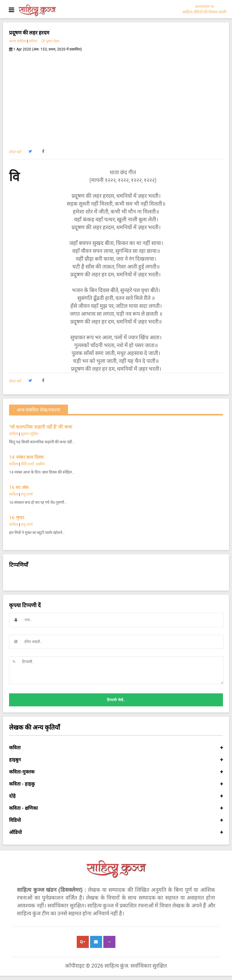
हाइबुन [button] (116, 760)
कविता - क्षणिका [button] (116, 808)
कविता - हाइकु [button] (116, 784)
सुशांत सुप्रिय (30, 434)
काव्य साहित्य (18, 41)
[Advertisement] (116, 97)
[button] (30, 151)
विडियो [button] (116, 820)
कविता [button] (116, 748)
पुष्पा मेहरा (50, 41)
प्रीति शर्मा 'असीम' (33, 464)
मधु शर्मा (27, 494)
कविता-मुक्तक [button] (116, 772)
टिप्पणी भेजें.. (116, 700)
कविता (33, 41)
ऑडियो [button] (116, 832)
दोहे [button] (116, 796)
